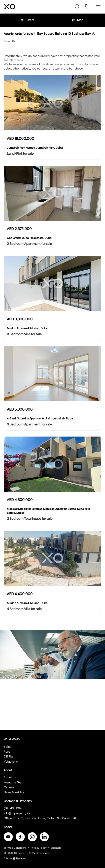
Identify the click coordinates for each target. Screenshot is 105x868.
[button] (98, 7)
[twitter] (20, 837)
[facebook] (8, 837)
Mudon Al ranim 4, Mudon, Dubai (27, 328)
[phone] (88, 7)
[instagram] (32, 837)
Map (78, 20)
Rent (7, 752)
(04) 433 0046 (14, 808)
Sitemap (56, 848)
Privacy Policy (39, 848)
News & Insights (14, 793)
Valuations (11, 762)
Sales (7, 747)
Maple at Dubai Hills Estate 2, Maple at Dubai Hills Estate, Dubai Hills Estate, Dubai (48, 511)
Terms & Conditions (15, 848)
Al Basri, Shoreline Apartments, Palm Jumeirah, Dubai (40, 419)
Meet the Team (14, 783)
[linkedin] (44, 837)
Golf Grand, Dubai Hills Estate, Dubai (29, 238)
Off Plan (9, 757)
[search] (77, 7)
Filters (27, 20)
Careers (9, 787)
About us (10, 778)
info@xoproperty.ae (17, 813)
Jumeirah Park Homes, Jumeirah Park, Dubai (35, 148)
